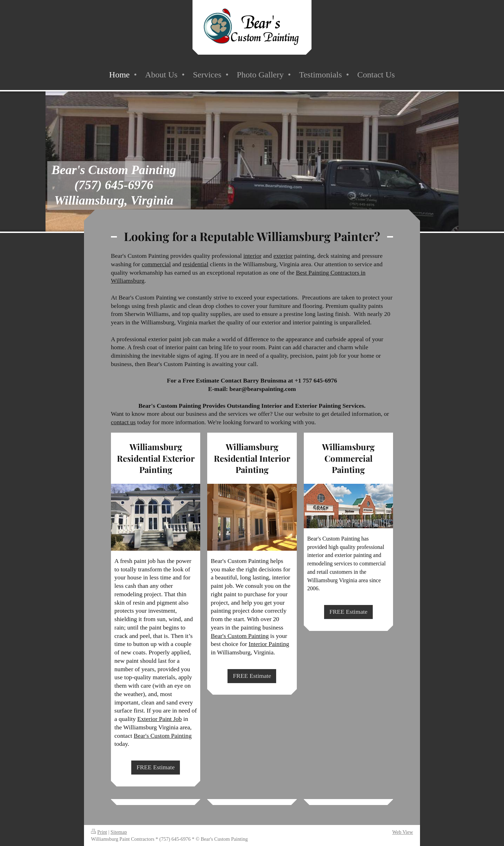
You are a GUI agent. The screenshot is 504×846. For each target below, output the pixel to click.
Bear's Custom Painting (163, 736)
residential (195, 264)
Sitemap (119, 832)
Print (99, 832)
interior (252, 256)
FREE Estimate (156, 767)
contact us (123, 422)
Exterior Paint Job (159, 719)
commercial (156, 264)
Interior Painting (269, 644)
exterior (283, 256)
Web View (403, 832)
